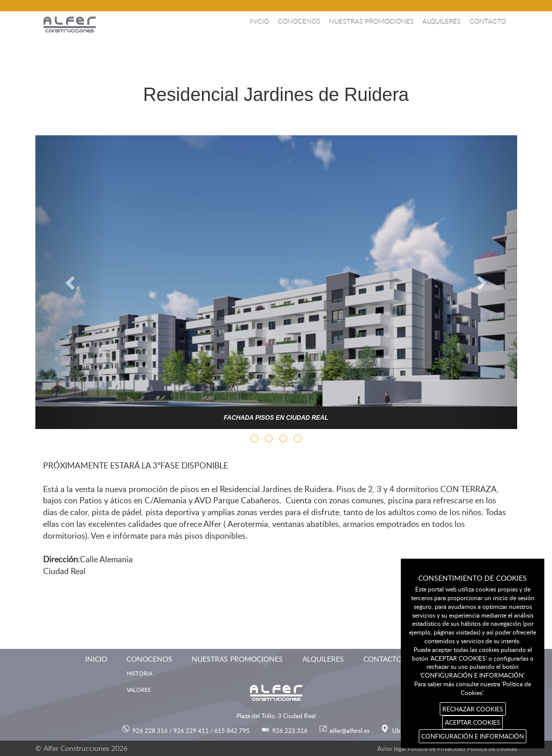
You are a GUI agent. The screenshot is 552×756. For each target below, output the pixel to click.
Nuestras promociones (371, 21)
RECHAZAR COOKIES (473, 709)
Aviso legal (392, 748)
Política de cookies (492, 748)
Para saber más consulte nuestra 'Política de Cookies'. (473, 688)
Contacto (488, 21)
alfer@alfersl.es (350, 730)
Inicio (259, 21)
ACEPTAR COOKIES (473, 722)
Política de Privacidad (436, 748)
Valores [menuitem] (139, 690)
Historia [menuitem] (139, 673)
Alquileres (442, 21)
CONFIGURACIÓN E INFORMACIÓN (473, 736)
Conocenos (299, 21)
